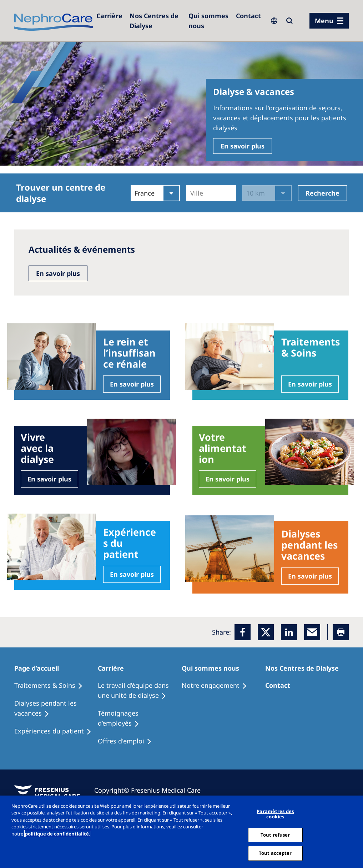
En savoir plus (243, 146)
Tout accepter (275, 853)
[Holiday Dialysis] (56, 731)
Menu (324, 21)
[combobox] (191, 193)
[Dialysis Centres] (155, 21)
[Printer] (341, 632)
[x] (266, 632)
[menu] (329, 21)
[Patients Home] (41, 668)
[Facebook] (243, 632)
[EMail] (312, 632)
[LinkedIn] (289, 632)
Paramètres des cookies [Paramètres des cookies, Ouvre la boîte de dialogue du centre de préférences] (275, 814)
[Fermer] (355, 832)
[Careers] (109, 16)
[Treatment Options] (52, 686)
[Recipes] (56, 708)
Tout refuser (275, 835)
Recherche (322, 193)
